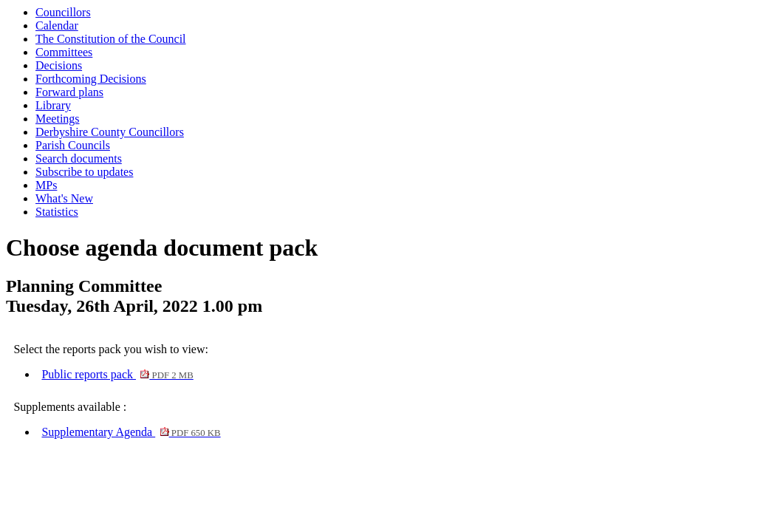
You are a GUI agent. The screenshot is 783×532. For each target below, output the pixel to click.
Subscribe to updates (84, 172)
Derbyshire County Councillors (110, 132)
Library (53, 105)
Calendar (57, 25)
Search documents (79, 158)
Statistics (57, 212)
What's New (64, 198)
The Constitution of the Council (111, 39)
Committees (64, 52)
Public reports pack (117, 374)
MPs (46, 185)
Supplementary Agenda (131, 432)
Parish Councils (73, 145)
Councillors (63, 12)
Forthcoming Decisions (91, 79)
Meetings (58, 119)
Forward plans (69, 92)
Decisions (59, 65)
